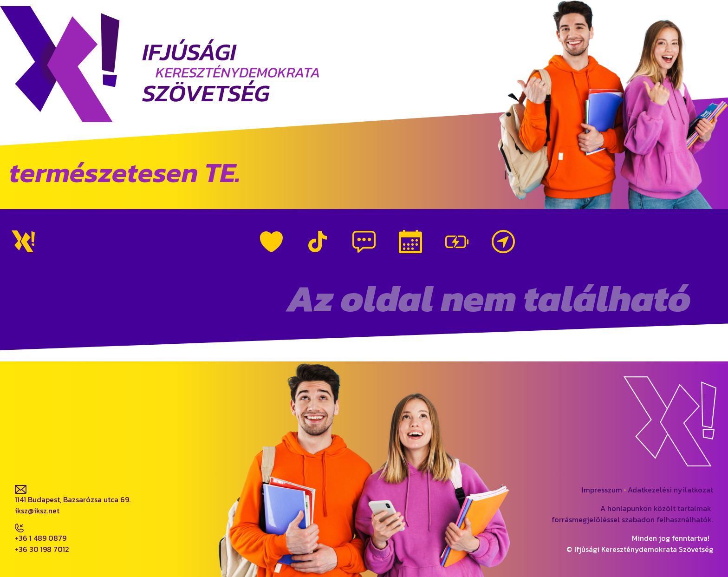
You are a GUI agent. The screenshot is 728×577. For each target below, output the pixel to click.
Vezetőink (457, 242)
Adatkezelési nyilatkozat (670, 490)
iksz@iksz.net (37, 511)
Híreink (364, 242)
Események (410, 242)
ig (55, 448)
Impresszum (602, 490)
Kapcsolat (503, 242)
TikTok (318, 242)
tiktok (98, 448)
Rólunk (271, 242)
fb (19, 448)
